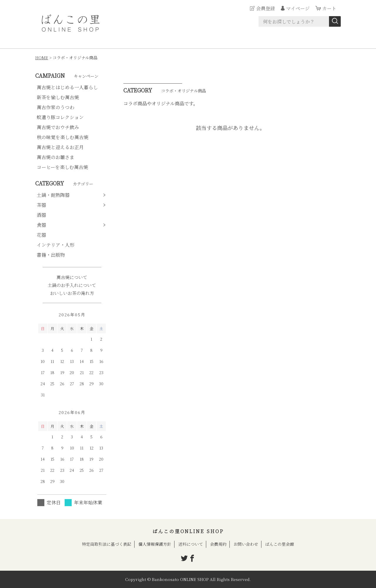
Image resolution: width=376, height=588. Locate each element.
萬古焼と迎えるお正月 (60, 147)
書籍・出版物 (51, 255)
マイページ (298, 8)
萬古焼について (72, 277)
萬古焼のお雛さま (56, 157)
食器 (41, 225)
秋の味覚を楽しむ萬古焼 (63, 137)
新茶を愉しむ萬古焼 (58, 97)
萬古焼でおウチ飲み (58, 127)
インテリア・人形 (56, 245)
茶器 (41, 205)
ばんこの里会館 (280, 544)
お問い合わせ (246, 544)
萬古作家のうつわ (56, 107)
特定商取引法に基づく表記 (107, 544)
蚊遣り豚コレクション (60, 117)
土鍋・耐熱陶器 (53, 195)
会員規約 (218, 544)
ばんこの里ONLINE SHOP (188, 531)
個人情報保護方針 (155, 544)
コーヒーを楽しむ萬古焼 (62, 167)
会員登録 (266, 8)
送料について (191, 544)
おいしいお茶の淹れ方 (72, 293)
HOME (42, 58)
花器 (41, 235)
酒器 (41, 215)
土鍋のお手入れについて (72, 285)
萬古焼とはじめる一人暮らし (67, 87)
